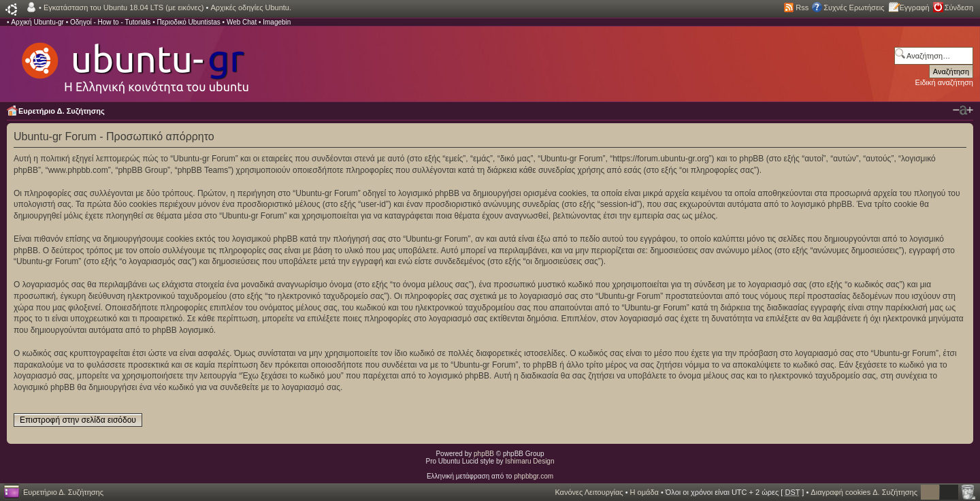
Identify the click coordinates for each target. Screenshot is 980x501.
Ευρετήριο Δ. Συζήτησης (62, 111)
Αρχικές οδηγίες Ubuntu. (251, 7)
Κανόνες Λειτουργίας (589, 492)
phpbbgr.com (534, 476)
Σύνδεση (959, 7)
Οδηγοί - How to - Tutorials (110, 22)
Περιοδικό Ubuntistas (188, 22)
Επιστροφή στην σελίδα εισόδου (78, 420)
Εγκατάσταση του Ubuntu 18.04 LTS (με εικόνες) (124, 7)
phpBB (484, 454)
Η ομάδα (644, 492)
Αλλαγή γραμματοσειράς (963, 110)
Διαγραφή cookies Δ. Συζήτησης (864, 492)
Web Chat (242, 22)
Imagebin (277, 22)
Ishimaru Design (529, 461)
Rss (802, 7)
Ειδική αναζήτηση (944, 82)
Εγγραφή (915, 7)
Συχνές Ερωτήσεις (854, 7)
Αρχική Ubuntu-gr (37, 22)
